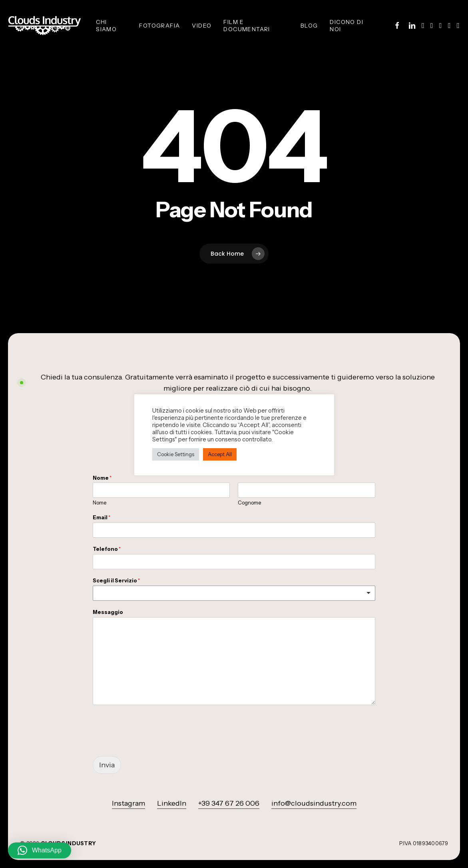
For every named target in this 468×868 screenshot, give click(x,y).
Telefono (107, 549)
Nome (102, 478)
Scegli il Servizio (116, 580)
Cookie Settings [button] (176, 454)
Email (102, 517)
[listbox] (234, 593)
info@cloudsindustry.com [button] (314, 803)
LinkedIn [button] (172, 803)
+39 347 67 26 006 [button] (229, 803)
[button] (40, 850)
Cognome (249, 503)
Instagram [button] (128, 803)
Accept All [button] (220, 454)
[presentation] (153, 743)
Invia (107, 765)
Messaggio (108, 612)
